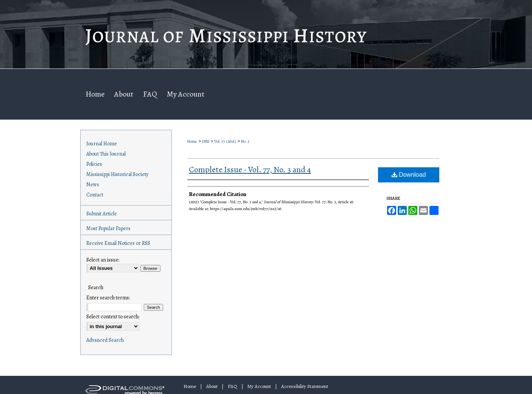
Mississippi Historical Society (117, 174)
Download (409, 175)
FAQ (233, 386)
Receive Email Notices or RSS (118, 243)
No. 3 (245, 141)
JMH (206, 141)
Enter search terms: (108, 298)
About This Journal (106, 154)
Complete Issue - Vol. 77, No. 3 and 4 (250, 170)
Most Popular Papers (108, 228)
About (212, 386)
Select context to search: (113, 317)
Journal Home (102, 144)
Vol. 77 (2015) (225, 141)
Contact (95, 195)
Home (192, 141)
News (93, 185)
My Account (259, 386)
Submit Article (102, 214)
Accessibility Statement (305, 386)
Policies (94, 164)
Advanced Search (105, 340)
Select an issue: (103, 260)
